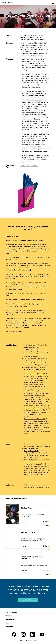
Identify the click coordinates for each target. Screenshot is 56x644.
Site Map (9, 626)
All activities (11, 619)
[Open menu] (52, 3)
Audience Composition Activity (35, 374)
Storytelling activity (31, 349)
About (8, 616)
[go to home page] (8, 3)
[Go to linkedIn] (33, 635)
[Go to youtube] (42, 635)
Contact (9, 623)
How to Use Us (11, 612)
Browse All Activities (28, 600)
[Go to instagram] (23, 635)
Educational (25, 165)
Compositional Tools (31, 451)
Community (34, 165)
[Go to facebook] (14, 635)
